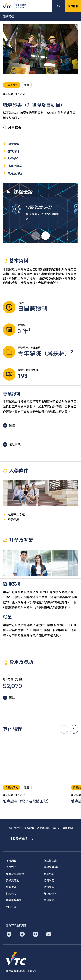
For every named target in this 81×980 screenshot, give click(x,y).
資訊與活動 (12, 881)
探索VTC (11, 894)
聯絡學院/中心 (52, 867)
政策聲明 (49, 887)
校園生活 (11, 887)
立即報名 (73, 6)
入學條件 (11, 158)
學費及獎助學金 (15, 874)
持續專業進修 (14, 900)
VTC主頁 (11, 907)
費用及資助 (12, 173)
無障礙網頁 (50, 894)
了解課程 (11, 861)
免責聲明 (49, 881)
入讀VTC (11, 867)
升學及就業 (12, 166)
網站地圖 (49, 874)
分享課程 (12, 128)
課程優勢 (11, 144)
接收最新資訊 (22, 839)
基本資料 (11, 151)
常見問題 (49, 900)
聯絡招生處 (50, 861)
